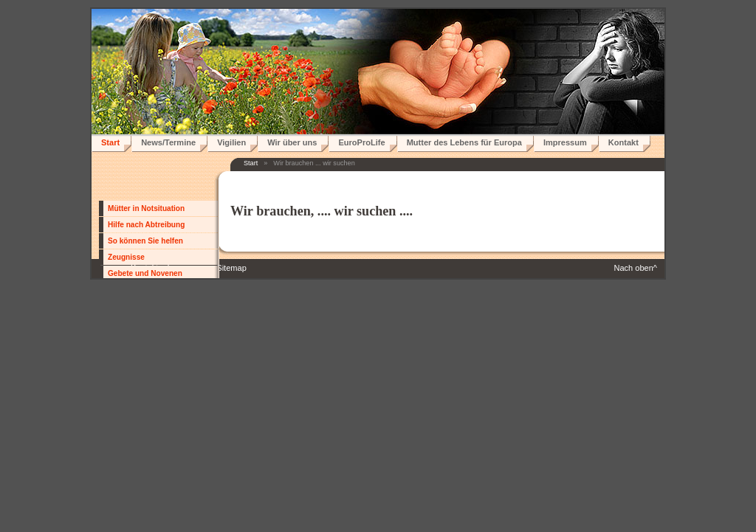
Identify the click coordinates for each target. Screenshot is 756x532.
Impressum (565, 142)
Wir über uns (292, 142)
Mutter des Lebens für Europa (464, 142)
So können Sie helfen (145, 241)
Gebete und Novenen (145, 273)
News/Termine (168, 142)
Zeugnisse (126, 257)
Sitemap (231, 268)
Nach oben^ (635, 268)
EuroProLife (361, 142)
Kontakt (623, 142)
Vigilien (231, 142)
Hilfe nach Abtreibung (146, 225)
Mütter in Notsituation (146, 208)
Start (110, 142)
